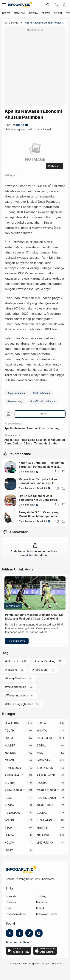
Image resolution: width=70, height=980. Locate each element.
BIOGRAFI (43, 783)
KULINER (10, 745)
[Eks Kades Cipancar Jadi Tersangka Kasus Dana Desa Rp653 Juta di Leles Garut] (10, 500)
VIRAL (41, 753)
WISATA (42, 731)
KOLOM (10, 843)
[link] (48, 5)
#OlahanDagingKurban (19, 704)
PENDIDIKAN (12, 813)
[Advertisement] (35, 69)
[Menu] (4, 5)
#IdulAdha (11, 670)
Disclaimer (42, 902)
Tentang (41, 896)
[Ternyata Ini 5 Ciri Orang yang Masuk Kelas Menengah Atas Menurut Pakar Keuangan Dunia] (10, 517)
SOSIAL (58, 13)
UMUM (9, 850)
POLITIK (10, 731)
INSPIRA (33, 13)
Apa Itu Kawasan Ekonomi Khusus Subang (32, 428)
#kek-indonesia (16, 393)
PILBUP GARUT (14, 775)
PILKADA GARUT (15, 790)
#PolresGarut (40, 670)
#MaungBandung (16, 687)
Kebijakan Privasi (47, 914)
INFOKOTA (43, 760)
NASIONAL (43, 835)
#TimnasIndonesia (16, 695)
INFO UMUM (44, 738)
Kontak (40, 908)
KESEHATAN (44, 820)
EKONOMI (20, 13)
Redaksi (11, 902)
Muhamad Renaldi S (36, 488)
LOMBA (9, 835)
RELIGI (9, 798)
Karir (9, 908)
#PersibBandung (45, 661)
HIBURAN (43, 828)
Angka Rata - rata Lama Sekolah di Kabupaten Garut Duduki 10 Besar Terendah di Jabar (35, 442)
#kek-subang (15, 401)
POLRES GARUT (47, 798)
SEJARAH (11, 783)
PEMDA (9, 805)
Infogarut (18, 125)
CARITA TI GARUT (48, 790)
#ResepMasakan (16, 678)
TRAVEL (46, 13)
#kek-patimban (41, 393)
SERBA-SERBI (45, 768)
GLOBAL (42, 813)
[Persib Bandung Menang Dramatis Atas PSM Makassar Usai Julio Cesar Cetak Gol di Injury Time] (35, 593)
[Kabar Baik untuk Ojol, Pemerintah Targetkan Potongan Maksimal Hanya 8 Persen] (10, 467)
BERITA (6, 13)
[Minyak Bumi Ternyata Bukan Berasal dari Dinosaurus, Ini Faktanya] (10, 484)
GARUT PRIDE (45, 805)
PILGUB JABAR (46, 775)
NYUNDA (10, 753)
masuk (24, 555)
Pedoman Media (16, 914)
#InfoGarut (12, 661)
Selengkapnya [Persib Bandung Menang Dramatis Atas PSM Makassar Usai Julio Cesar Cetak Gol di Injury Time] (17, 641)
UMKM (9, 738)
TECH (8, 828)
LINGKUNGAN (45, 843)
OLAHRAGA (12, 723)
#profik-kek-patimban (43, 401)
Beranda (11, 896)
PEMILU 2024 (13, 768)
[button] (56, 5)
